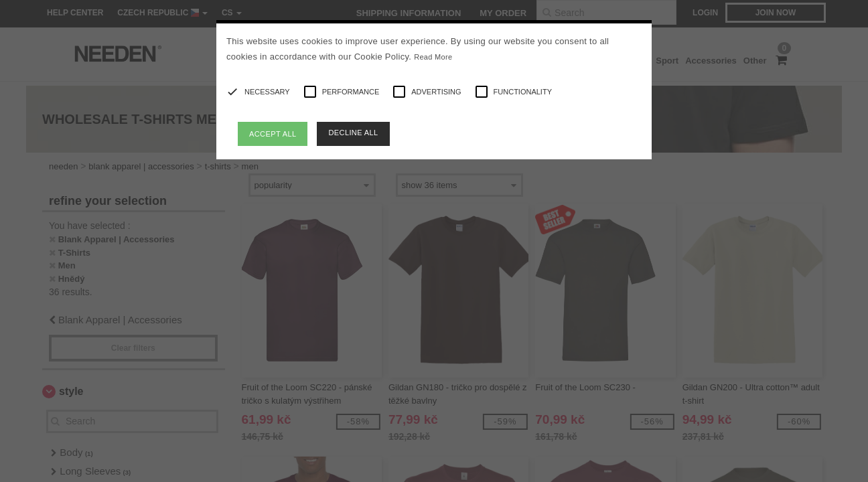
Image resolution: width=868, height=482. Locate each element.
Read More (433, 57)
